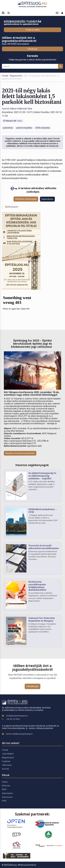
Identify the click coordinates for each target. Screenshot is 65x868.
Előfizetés (6, 786)
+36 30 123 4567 (13, 719)
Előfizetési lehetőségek (26, 199)
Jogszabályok (8, 754)
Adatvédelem (7, 793)
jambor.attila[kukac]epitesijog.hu (19, 734)
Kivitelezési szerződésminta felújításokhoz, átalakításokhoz (37, 586)
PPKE (4, 801)
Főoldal (5, 76)
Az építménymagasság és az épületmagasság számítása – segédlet (42, 476)
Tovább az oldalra (32, 30)
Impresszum (7, 797)
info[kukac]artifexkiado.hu (17, 716)
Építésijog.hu (12, 207)
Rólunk (5, 782)
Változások (7, 765)
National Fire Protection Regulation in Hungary (42, 619)
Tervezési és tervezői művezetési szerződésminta (44, 547)
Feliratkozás (33, 49)
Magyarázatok (16, 76)
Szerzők (5, 769)
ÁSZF (4, 789)
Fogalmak (6, 761)
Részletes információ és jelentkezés (20, 453)
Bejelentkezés (47, 199)
